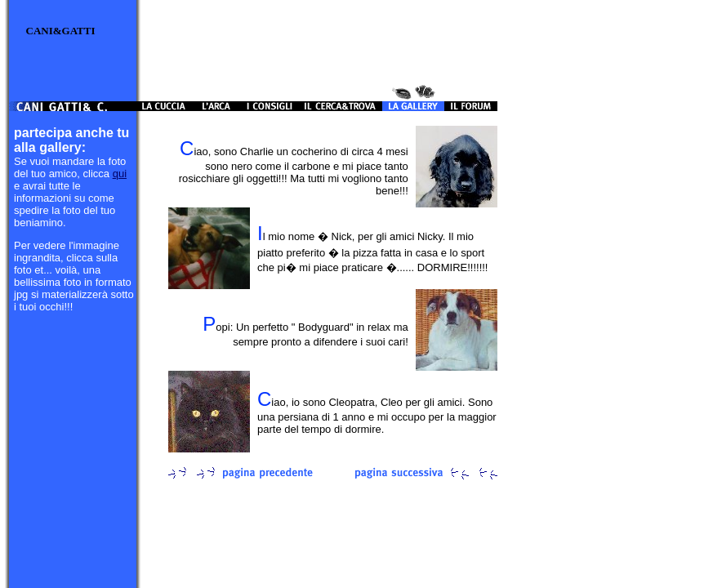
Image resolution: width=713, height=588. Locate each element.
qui (120, 174)
